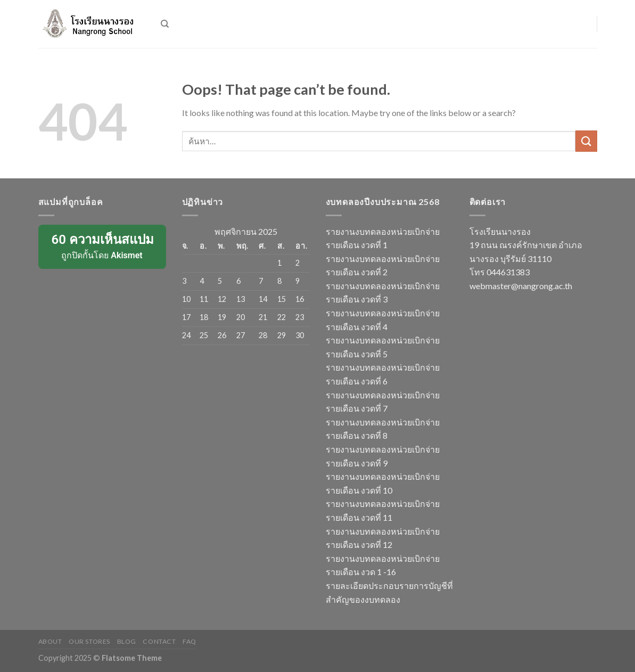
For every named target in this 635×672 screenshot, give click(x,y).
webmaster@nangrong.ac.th (521, 286)
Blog (127, 641)
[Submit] (586, 141)
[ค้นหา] (165, 24)
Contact (159, 641)
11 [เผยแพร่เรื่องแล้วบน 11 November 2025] (204, 299)
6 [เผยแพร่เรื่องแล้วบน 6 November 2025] (238, 281)
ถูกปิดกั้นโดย (102, 246)
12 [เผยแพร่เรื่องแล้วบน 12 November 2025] (222, 299)
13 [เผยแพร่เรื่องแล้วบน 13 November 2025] (241, 299)
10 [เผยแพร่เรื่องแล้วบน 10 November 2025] (186, 299)
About (50, 641)
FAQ (189, 641)
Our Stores (89, 641)
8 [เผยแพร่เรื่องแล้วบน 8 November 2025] (279, 281)
